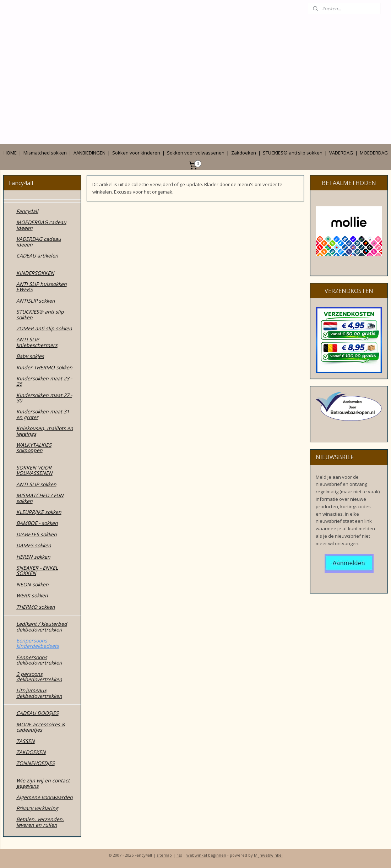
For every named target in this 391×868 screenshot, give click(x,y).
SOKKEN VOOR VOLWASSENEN (34, 470)
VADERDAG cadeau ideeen (39, 242)
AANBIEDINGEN (89, 153)
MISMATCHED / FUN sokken (40, 498)
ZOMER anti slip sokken (44, 328)
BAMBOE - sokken (37, 523)
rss (179, 855)
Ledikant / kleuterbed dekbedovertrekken (42, 626)
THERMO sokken (36, 607)
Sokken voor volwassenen (196, 153)
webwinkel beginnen (206, 855)
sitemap (164, 855)
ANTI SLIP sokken (36, 484)
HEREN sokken (33, 557)
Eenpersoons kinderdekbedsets (38, 643)
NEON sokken (32, 584)
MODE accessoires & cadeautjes (41, 727)
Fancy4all (27, 211)
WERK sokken (32, 595)
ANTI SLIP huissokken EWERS (42, 287)
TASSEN (26, 741)
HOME (10, 153)
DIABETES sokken (37, 534)
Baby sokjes (30, 356)
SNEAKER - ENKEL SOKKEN (37, 570)
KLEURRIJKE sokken (39, 512)
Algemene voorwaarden (45, 797)
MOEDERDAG (374, 153)
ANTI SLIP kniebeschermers (37, 342)
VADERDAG (341, 153)
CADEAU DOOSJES (37, 713)
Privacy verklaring (37, 808)
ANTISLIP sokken (36, 301)
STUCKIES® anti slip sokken (293, 153)
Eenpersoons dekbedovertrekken (39, 660)
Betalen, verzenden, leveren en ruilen (40, 822)
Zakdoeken (244, 153)
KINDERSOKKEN (35, 273)
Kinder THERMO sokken (44, 367)
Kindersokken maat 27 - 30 (44, 398)
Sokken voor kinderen (136, 153)
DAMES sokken (34, 545)
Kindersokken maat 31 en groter (43, 414)
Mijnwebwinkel (268, 855)
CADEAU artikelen (37, 256)
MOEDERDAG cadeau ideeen (41, 225)
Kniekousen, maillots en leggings (45, 431)
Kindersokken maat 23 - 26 (44, 381)
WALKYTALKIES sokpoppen (34, 447)
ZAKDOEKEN (31, 752)
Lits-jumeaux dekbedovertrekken (39, 693)
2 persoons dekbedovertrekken (39, 677)
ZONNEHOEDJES (36, 763)
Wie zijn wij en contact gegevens (43, 783)
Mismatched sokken (45, 153)
